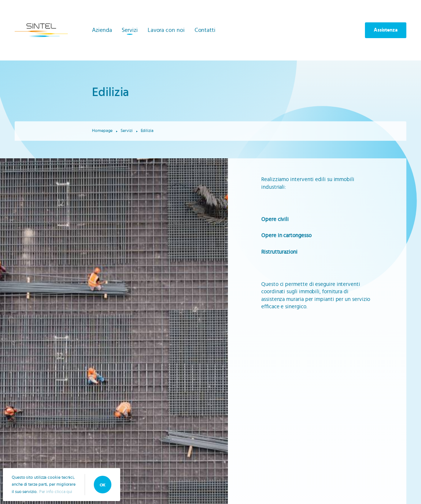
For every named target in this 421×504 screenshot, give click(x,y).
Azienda (102, 30)
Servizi (130, 30)
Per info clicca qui (56, 492)
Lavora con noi (166, 30)
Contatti (205, 30)
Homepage (102, 130)
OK (103, 485)
